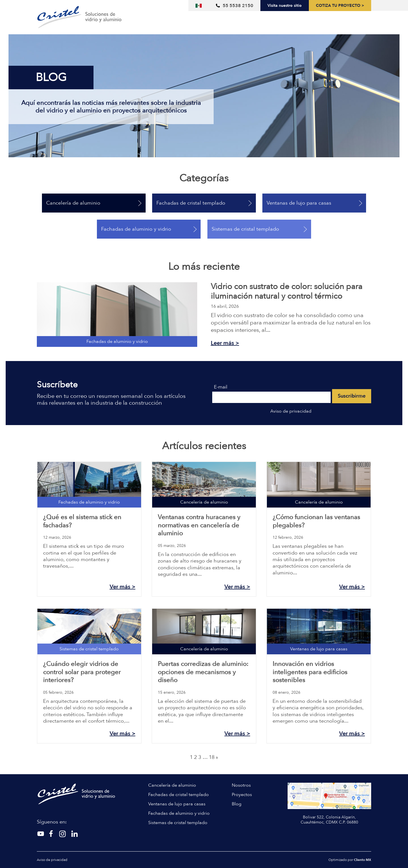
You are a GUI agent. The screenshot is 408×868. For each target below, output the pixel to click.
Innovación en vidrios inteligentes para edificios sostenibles (310, 672)
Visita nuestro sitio (285, 6)
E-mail (221, 387)
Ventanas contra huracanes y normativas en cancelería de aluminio (199, 525)
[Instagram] (52, 834)
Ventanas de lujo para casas (299, 203)
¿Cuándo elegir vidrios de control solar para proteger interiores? (82, 672)
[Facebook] (62, 834)
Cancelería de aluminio (73, 203)
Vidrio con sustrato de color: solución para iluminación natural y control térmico (287, 291)
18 (212, 757)
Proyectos (242, 795)
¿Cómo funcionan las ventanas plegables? (316, 521)
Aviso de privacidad (291, 411)
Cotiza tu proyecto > (340, 6)
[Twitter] (41, 834)
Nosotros (241, 785)
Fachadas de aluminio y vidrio (136, 229)
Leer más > (225, 343)
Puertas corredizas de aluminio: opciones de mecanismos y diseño (203, 672)
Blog (237, 804)
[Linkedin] (74, 834)
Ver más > (123, 587)
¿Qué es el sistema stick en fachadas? (82, 521)
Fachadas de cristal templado (191, 203)
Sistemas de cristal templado (245, 229)
